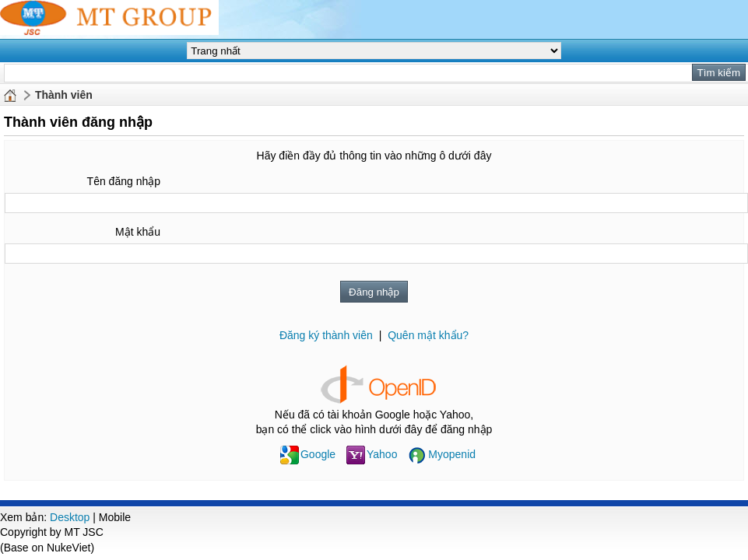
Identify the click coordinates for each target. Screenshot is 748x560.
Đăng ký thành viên (326, 335)
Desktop (70, 517)
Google (308, 454)
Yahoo (372, 454)
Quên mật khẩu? (428, 335)
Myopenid (442, 454)
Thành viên (64, 95)
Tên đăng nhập (124, 181)
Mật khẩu (138, 232)
